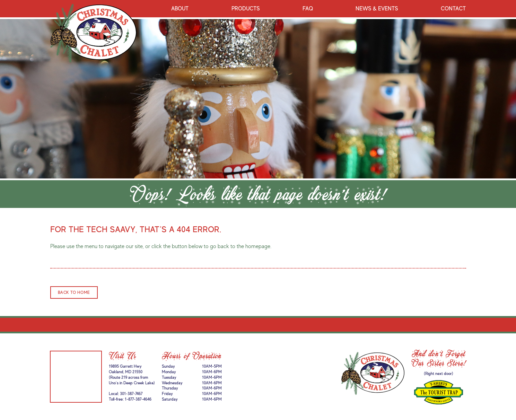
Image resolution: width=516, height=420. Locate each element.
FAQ (308, 9)
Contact (453, 9)
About (180, 9)
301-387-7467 (131, 394)
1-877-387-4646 (138, 399)
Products (246, 9)
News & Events (377, 9)
